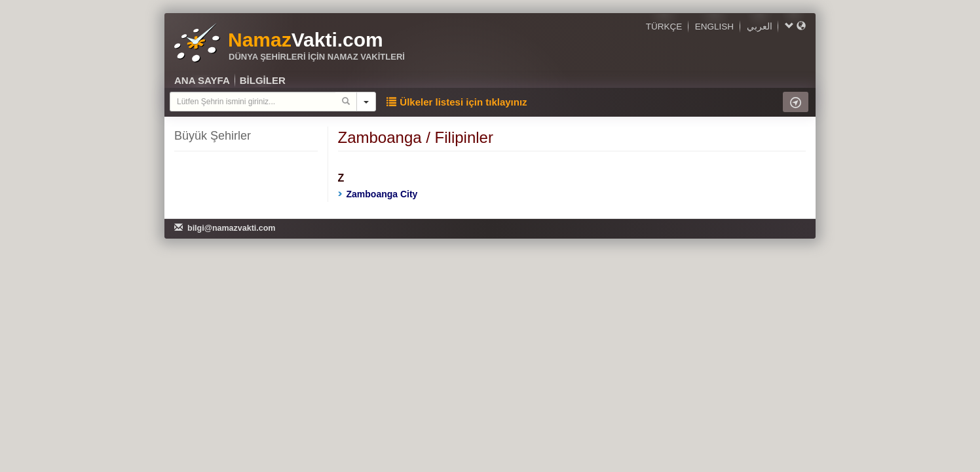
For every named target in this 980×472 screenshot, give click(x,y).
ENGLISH (714, 27)
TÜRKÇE (664, 27)
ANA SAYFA (202, 80)
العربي (760, 27)
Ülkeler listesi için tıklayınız (457, 102)
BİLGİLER (263, 80)
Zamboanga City (378, 194)
